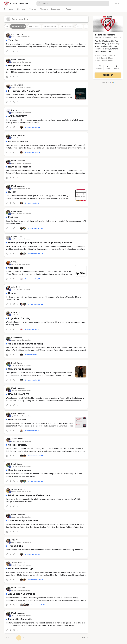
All (7, 26)
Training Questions (50, 26)
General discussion (18, 26)
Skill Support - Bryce (105, 61)
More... (79, 26)
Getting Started (34, 26)
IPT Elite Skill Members (105, 35)
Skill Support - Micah (105, 58)
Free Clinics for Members (107, 55)
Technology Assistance (69, 26)
